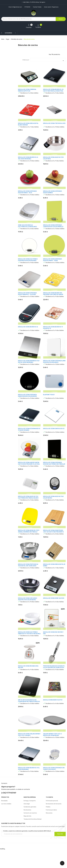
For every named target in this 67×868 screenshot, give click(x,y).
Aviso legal (27, 822)
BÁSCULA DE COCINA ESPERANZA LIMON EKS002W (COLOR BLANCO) (54, 369)
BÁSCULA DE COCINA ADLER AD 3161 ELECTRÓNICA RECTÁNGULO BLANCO (28, 508)
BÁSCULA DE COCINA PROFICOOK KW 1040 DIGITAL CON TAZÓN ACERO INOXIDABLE (28, 578)
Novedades (4, 819)
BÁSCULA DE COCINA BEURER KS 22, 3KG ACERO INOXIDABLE (28, 160)
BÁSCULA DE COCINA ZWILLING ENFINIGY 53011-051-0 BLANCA (29, 751)
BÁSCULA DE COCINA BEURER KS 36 (28, 333)
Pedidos (48, 825)
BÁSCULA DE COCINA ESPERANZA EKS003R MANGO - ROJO (27, 195)
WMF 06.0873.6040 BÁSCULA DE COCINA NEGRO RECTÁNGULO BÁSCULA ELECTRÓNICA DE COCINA (29, 717)
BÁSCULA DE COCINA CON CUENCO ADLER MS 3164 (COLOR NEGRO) (28, 612)
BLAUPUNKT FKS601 (49, 403)
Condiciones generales (30, 825)
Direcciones (49, 831)
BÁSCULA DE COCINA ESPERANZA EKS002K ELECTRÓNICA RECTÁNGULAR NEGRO (54, 474)
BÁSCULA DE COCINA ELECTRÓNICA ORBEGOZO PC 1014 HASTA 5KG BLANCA (29, 647)
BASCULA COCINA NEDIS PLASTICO (53, 716)
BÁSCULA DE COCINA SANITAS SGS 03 (54, 437)
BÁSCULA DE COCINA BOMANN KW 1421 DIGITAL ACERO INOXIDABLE (29, 369)
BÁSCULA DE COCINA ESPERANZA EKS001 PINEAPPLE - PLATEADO (27, 299)
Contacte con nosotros (30, 831)
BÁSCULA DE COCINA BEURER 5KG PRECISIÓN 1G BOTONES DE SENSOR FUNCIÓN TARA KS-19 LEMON (53, 300)
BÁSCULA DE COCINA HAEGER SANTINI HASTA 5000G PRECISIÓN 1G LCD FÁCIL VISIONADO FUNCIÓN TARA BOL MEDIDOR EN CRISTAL (29, 475)
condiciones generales (21, 849)
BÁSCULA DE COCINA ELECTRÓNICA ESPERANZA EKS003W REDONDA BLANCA (28, 265)
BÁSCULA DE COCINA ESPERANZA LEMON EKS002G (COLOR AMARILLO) (53, 229)
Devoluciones (27, 828)
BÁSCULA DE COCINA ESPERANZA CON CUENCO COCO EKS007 (54, 786)
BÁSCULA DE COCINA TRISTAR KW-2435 (54, 124)
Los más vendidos (6, 822)
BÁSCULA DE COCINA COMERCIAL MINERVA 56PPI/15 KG (27, 90)
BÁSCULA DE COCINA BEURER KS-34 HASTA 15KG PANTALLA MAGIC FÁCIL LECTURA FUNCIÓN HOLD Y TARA (53, 91)
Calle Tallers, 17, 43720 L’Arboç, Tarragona (34, 2)
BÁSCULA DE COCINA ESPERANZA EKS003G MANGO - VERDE (53, 264)
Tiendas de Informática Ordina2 (33, 838)
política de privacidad (36, 849)
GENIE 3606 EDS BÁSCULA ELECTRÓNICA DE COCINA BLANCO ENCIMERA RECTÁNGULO (27, 230)
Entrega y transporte (30, 819)
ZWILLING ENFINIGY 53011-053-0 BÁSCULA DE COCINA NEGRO (52, 751)
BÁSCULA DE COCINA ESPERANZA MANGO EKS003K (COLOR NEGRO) (27, 403)
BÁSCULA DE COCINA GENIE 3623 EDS (54, 611)
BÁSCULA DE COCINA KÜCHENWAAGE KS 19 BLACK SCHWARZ (29, 438)
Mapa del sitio (27, 834)
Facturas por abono (51, 828)
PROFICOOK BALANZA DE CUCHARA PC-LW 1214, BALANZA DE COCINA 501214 (54, 682)
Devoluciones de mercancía (54, 822)
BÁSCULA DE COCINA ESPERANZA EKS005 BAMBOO (53, 195)
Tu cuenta (49, 816)
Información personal (52, 819)
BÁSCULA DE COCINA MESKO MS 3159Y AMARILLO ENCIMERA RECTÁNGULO (29, 543)
